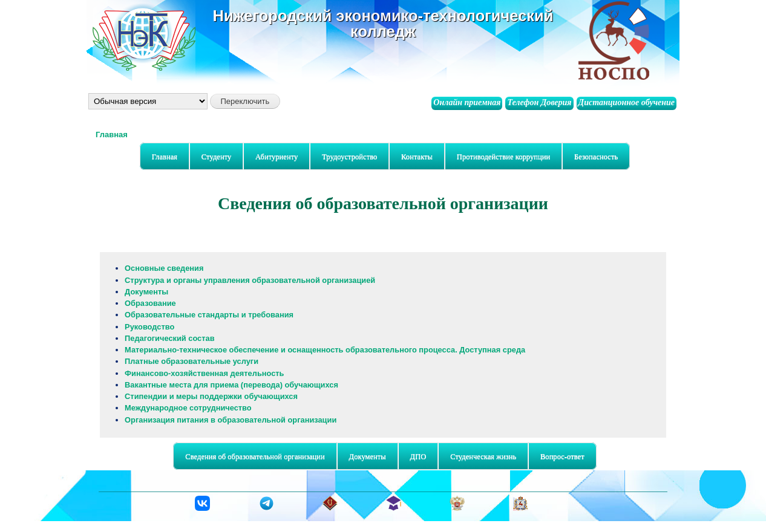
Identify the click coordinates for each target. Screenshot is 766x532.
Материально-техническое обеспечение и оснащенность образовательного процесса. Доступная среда (325, 350)
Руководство (149, 327)
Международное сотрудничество (188, 408)
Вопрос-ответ (562, 456)
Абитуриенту (274, 157)
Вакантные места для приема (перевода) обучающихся (231, 385)
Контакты (417, 157)
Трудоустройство (349, 157)
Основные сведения (164, 268)
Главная (112, 135)
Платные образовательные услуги (191, 361)
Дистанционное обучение (627, 102)
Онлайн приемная (467, 102)
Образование (150, 303)
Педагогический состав (169, 338)
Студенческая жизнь (480, 457)
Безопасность (593, 157)
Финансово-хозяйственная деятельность (204, 373)
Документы (146, 292)
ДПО (415, 457)
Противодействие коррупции (503, 157)
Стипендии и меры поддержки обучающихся (211, 396)
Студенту (214, 157)
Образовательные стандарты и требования (209, 315)
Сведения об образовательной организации (252, 457)
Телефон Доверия (539, 102)
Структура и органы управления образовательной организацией (250, 280)
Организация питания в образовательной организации (231, 420)
